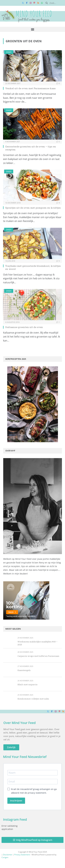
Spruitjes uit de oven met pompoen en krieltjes (33, 208)
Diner (9, 52)
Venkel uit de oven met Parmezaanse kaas (30, 88)
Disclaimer (8, 855)
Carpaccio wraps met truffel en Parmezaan (38, 656)
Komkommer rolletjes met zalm (33, 699)
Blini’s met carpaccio (28, 684)
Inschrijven (16, 801)
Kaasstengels (24, 670)
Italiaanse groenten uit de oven (24, 327)
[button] (32, 29)
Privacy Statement (22, 855)
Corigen (5, 857)
